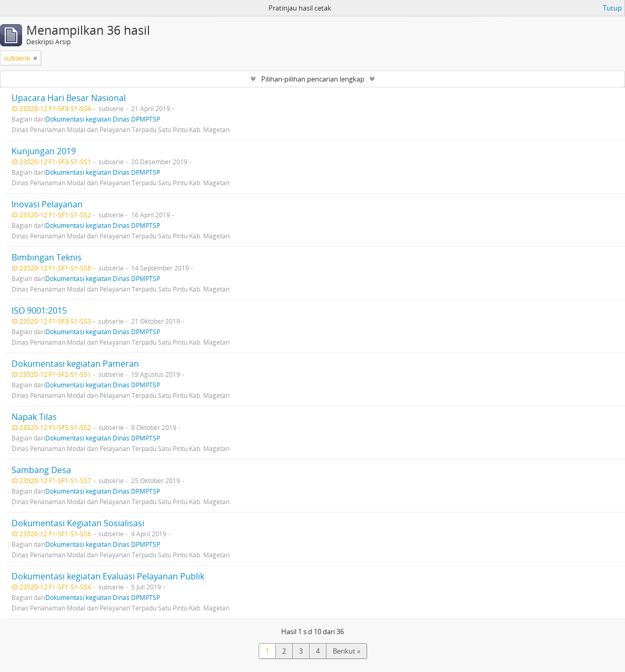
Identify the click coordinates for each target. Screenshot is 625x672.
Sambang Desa (41, 470)
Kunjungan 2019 (44, 151)
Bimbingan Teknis (47, 257)
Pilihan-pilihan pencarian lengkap (313, 79)
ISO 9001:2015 (39, 310)
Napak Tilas (34, 417)
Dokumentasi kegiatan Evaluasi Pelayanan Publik (108, 576)
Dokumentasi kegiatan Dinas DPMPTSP (103, 119)
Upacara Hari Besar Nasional (69, 98)
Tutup (612, 8)
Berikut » (346, 651)
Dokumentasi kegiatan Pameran (75, 364)
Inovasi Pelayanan (47, 204)
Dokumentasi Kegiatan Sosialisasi (78, 523)
